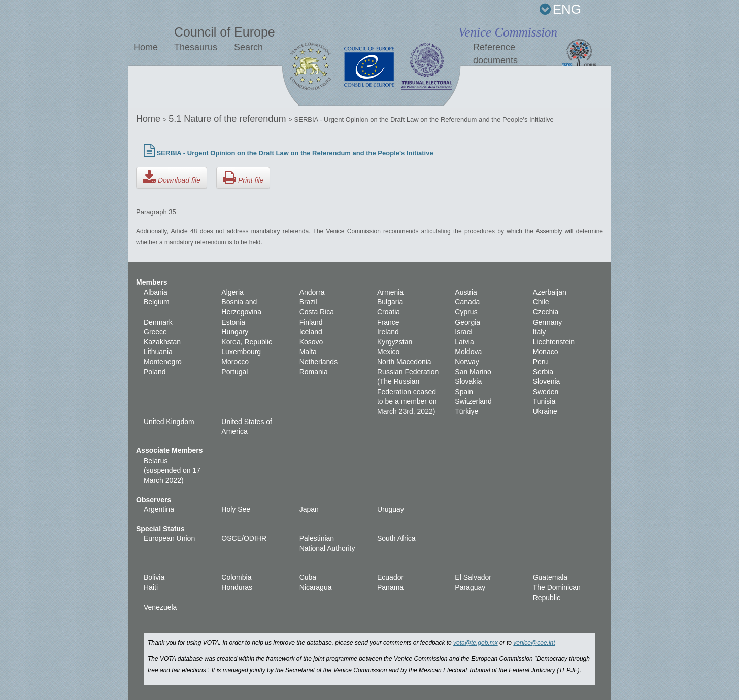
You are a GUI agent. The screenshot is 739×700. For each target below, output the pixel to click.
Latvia (464, 342)
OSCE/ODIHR (244, 538)
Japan (309, 509)
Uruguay (391, 509)
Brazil (308, 302)
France (388, 322)
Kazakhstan (162, 342)
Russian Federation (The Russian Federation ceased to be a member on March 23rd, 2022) (408, 392)
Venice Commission (508, 32)
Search (248, 47)
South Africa (396, 538)
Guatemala (550, 577)
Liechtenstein (554, 342)
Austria (466, 292)
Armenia (390, 292)
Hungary (235, 332)
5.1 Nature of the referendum (228, 119)
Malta (308, 352)
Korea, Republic (247, 342)
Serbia (543, 372)
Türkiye (466, 411)
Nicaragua (316, 587)
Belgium (157, 302)
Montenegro (163, 362)
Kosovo (311, 342)
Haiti (151, 587)
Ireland (388, 332)
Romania (314, 372)
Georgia (467, 322)
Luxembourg (241, 352)
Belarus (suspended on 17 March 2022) (172, 470)
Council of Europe (225, 32)
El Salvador (473, 577)
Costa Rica (317, 312)
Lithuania (158, 352)
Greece (155, 332)
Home (146, 47)
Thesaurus (196, 47)
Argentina (159, 509)
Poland (155, 372)
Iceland (311, 332)
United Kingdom (169, 422)
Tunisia (544, 401)
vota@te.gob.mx (476, 643)
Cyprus (466, 312)
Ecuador (390, 577)
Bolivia (154, 577)
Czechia (546, 312)
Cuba (308, 577)
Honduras (237, 587)
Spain (464, 392)
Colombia (236, 577)
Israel (463, 332)
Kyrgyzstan (395, 342)
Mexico (388, 352)
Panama (390, 587)
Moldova (468, 352)
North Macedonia (404, 362)
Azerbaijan (550, 292)
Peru (541, 362)
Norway (467, 362)
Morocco (235, 362)
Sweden (546, 392)
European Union (169, 538)
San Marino (473, 372)
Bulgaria (390, 302)
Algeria (232, 292)
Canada (467, 302)
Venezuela (160, 607)
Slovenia (547, 381)
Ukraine (545, 411)
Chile (541, 302)
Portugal (234, 372)
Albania (156, 292)
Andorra (312, 292)
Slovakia (468, 381)
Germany (548, 322)
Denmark (158, 322)
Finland (311, 322)
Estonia (233, 322)
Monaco (546, 352)
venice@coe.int (534, 643)
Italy (540, 332)
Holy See (236, 509)
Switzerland (473, 401)
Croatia (389, 312)
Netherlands (319, 362)
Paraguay (470, 587)
